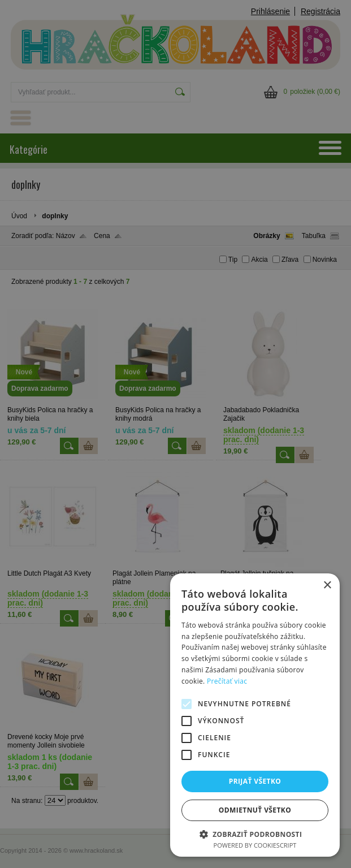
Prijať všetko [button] (255, 781)
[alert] (175, 434)
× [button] (327, 586)
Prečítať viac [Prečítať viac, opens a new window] (227, 681)
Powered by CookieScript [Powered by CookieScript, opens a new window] (255, 845)
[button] (255, 834)
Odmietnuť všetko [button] (255, 810)
